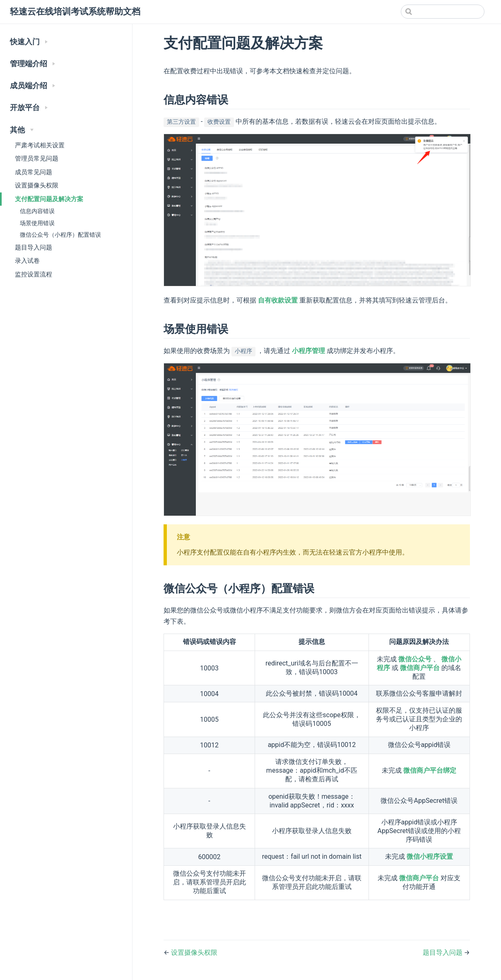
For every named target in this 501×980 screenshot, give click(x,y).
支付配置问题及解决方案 (49, 199)
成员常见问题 (34, 172)
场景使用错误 (37, 223)
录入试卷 (27, 261)
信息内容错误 (37, 211)
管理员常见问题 (37, 159)
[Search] (443, 12)
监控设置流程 (34, 274)
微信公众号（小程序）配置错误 (60, 235)
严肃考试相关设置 (40, 145)
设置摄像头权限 (37, 185)
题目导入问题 (34, 247)
